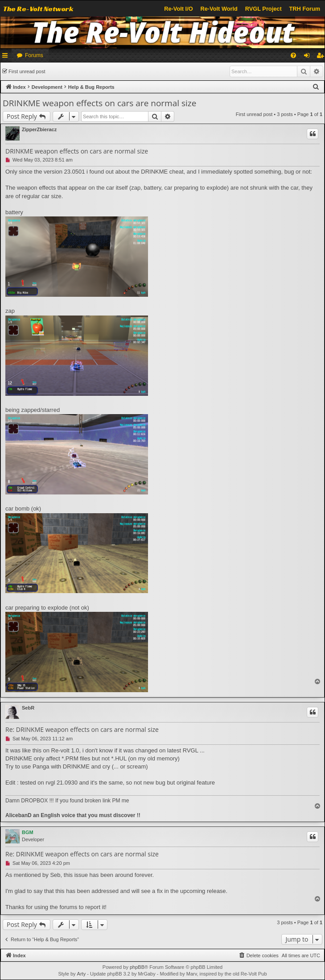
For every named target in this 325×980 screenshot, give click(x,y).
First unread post (27, 71)
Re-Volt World (219, 9)
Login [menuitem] (309, 57)
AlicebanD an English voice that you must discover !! (73, 815)
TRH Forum (305, 9)
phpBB (137, 967)
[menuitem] (293, 55)
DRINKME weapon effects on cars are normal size (99, 103)
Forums (34, 55)
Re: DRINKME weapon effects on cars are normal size (82, 730)
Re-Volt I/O (178, 9)
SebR (28, 708)
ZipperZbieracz (39, 129)
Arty (82, 974)
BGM (28, 832)
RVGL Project (263, 9)
